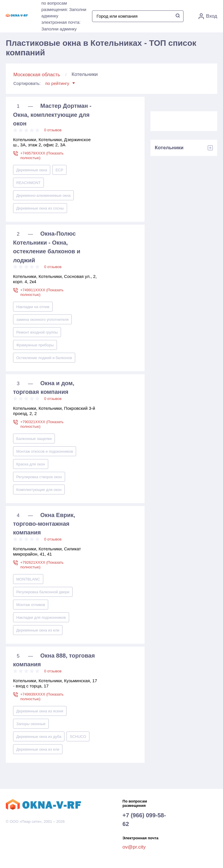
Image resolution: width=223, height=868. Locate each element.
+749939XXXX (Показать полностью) (42, 697)
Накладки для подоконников (41, 617)
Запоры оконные (31, 724)
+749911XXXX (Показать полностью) (42, 292)
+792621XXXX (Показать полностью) (42, 565)
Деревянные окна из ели (38, 630)
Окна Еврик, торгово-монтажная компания (44, 524)
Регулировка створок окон (39, 477)
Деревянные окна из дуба (39, 737)
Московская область (37, 75)
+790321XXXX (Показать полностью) (42, 424)
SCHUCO (78, 737)
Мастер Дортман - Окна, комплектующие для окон (52, 115)
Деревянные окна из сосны (40, 208)
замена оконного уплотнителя (42, 320)
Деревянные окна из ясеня (40, 711)
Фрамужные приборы (35, 345)
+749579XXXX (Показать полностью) (42, 155)
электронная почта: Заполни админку (61, 26)
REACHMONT (28, 183)
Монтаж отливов (31, 605)
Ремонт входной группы (37, 332)
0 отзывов (53, 130)
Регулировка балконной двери (43, 592)
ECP (59, 170)
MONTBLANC (28, 579)
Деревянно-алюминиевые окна (43, 195)
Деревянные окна (32, 170)
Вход (208, 16)
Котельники (169, 148)
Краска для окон (31, 464)
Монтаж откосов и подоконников (45, 451)
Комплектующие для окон (39, 490)
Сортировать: (44, 83)
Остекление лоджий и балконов (44, 358)
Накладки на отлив (33, 307)
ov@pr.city (134, 847)
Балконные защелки (34, 439)
